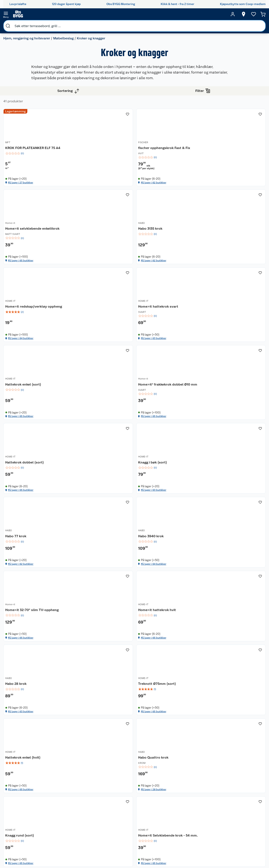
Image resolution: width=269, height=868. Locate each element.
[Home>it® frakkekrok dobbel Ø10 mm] (168, 362)
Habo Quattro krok (220, 667)
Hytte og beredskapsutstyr (164, 829)
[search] (50, 14)
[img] (105, 174)
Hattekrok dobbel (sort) (225, 368)
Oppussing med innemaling (163, 793)
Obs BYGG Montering (130, 832)
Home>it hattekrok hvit (161, 567)
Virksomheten (96, 835)
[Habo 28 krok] (232, 559)
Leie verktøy (61, 788)
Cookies (92, 809)
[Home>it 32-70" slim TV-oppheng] (105, 559)
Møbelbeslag (67, 24)
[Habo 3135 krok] (105, 260)
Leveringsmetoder (256, 800)
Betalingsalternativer (31, 819)
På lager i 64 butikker (159, 303)
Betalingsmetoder (226, 800)
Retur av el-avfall (131, 795)
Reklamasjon (25, 798)
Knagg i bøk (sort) (92, 472)
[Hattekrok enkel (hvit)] (168, 659)
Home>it (210, 159)
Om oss (92, 777)
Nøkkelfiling (60, 802)
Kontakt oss (25, 788)
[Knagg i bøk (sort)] (105, 462)
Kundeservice (26, 777)
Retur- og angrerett (30, 793)
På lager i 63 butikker (223, 303)
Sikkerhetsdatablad (100, 825)
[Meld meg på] (255, 785)
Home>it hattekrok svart (225, 268)
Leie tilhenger (62, 782)
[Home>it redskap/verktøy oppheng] (168, 260)
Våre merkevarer (98, 788)
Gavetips (158, 836)
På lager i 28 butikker (223, 702)
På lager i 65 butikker (223, 203)
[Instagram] (123, 853)
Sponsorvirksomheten (102, 841)
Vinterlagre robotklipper (61, 795)
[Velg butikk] (236, 14)
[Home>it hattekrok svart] (232, 260)
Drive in (128, 802)
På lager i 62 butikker (159, 203)
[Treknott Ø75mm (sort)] (105, 659)
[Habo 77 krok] (168, 462)
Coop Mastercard (131, 809)
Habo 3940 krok (218, 472)
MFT (80, 159)
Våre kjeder (94, 793)
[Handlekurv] (256, 14)
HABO (81, 263)
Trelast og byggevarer (199, 798)
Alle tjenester (61, 807)
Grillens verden (162, 800)
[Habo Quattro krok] (232, 659)
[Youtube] (133, 853)
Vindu (195, 821)
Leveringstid (25, 814)
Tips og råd (160, 811)
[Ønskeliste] (246, 14)
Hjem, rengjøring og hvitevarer (30, 24)
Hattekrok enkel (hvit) (159, 667)
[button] (168, 721)
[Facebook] (114, 853)
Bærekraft (94, 819)
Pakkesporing (26, 809)
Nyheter (92, 782)
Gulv (194, 790)
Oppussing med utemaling (163, 784)
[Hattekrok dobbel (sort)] (232, 362)
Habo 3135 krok (90, 268)
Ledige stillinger (98, 814)
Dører (195, 815)
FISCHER (147, 159)
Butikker (23, 782)
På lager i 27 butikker (95, 203)
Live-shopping (162, 816)
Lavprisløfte (131, 777)
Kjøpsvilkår (94, 798)
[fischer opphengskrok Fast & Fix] (168, 158)
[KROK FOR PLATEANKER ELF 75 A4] (105, 158)
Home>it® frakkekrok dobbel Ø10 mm (168, 370)
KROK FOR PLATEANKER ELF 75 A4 (103, 166)
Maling (196, 805)
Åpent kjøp (131, 782)
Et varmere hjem (163, 805)
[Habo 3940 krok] (232, 462)
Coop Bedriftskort (132, 823)
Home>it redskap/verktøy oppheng (163, 270)
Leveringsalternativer (31, 825)
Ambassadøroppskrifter (168, 822)
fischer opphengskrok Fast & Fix (168, 164)
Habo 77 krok (152, 472)
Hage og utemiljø (197, 783)
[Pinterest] (152, 853)
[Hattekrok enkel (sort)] (105, 362)
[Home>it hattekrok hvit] (168, 559)
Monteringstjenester (66, 777)
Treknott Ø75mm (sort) (97, 667)
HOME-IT (147, 263)
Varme (195, 842)
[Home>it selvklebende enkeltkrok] (232, 158)
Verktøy (196, 810)
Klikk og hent (132, 816)
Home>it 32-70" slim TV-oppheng (97, 569)
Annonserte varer (164, 841)
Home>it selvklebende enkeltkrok (223, 166)
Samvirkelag (95, 830)
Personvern (94, 804)
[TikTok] (143, 853)
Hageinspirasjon (163, 777)
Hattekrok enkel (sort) (96, 368)
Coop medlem (133, 788)
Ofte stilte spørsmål (30, 804)
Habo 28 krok (216, 567)
